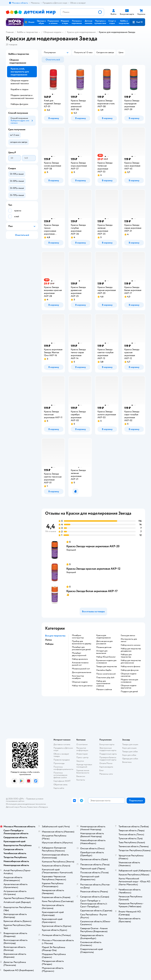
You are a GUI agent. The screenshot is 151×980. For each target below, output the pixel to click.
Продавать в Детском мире (63, 749)
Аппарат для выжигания (102, 652)
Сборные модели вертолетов (129, 687)
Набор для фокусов (130, 670)
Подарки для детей (129, 692)
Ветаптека (127, 762)
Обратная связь (60, 785)
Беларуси (44, 807)
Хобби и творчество (27, 32)
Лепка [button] (48, 640)
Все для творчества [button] (55, 636)
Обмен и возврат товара (61, 755)
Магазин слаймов (104, 690)
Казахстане (32, 807)
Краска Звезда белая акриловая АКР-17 (92, 591)
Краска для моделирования (103, 637)
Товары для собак (130, 752)
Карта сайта (59, 788)
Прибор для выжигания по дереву (82, 642)
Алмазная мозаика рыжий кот (80, 664)
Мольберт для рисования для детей (81, 648)
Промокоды (59, 763)
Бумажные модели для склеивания (106, 662)
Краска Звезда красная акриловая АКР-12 (93, 569)
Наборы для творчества (126, 656)
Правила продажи (62, 760)
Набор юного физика (130, 667)
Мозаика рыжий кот (81, 669)
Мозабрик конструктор (78, 637)
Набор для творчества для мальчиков (131, 662)
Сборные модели (52, 32)
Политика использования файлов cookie (60, 775)
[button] (137, 22)
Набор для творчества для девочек (131, 650)
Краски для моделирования (81, 32)
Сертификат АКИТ (62, 781)
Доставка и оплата (62, 744)
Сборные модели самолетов (129, 675)
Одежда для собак (130, 759)
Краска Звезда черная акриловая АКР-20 (93, 546)
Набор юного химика (131, 645)
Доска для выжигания (82, 672)
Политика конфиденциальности (63, 768)
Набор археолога (80, 659)
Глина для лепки (128, 636)
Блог (102, 770)
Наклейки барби (104, 670)
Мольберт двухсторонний (79, 654)
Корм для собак (129, 755)
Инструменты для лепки (129, 640)
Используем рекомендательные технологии (26, 804)
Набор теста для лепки (82, 686)
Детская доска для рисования (104, 642)
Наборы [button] (49, 644)
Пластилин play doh (105, 678)
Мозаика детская (104, 647)
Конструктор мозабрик (78, 677)
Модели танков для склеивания (129, 681)
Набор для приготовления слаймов (103, 683)
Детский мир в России (16, 807)
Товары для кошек (130, 744)
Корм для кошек (129, 748)
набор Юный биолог (106, 657)
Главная (10, 32)
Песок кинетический (106, 674)
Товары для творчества (107, 667)
